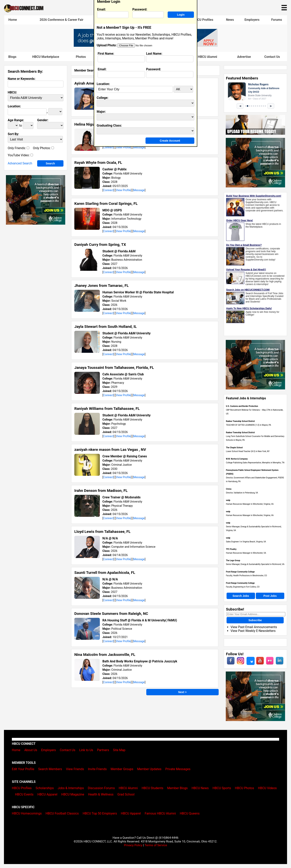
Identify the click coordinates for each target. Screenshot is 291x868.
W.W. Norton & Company (237, 459)
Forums (277, 20)
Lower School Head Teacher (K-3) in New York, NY (248, 451)
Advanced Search (20, 163)
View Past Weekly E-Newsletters (253, 631)
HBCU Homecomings (27, 813)
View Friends (75, 769)
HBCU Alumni (128, 788)
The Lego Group (233, 560)
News (230, 20)
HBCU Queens (190, 813)
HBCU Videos (267, 788)
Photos (81, 57)
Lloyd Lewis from (102, 532)
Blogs (12, 57)
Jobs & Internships (71, 788)
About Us (31, 750)
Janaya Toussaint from (114, 368)
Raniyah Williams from (107, 409)
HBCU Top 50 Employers (100, 813)
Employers (252, 20)
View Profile (123, 147)
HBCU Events (24, 794)
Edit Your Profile (23, 769)
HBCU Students (152, 788)
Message (139, 147)
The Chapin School (234, 448)
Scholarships (45, 788)
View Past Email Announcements (254, 627)
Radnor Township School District (240, 421)
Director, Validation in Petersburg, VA (242, 493)
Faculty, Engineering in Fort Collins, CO (243, 587)
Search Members (50, 769)
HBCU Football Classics (62, 813)
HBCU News (200, 788)
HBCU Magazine (73, 794)
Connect (108, 147)
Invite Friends (97, 769)
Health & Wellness (101, 794)
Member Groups (122, 769)
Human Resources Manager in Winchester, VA (246, 553)
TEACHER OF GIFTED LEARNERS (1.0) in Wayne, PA (248, 425)
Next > (182, 692)
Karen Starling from (106, 204)
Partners (103, 750)
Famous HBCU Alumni (202, 57)
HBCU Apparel (47, 794)
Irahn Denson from (101, 491)
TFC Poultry (231, 549)
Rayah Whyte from (98, 163)
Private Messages (178, 769)
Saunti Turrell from (105, 573)
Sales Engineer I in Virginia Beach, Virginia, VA (246, 542)
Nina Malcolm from (105, 655)
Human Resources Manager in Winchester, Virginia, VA (250, 504)
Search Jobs (241, 596)
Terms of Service (156, 845)
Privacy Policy (133, 845)
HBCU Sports (222, 788)
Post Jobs (270, 596)
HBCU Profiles (203, 20)
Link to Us (86, 750)
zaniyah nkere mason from (110, 450)
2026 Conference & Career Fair (61, 20)
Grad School (126, 794)
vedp (228, 500)
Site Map (119, 750)
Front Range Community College (240, 572)
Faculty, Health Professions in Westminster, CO (246, 576)
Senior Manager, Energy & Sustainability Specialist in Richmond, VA (255, 564)
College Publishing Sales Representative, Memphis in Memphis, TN (255, 463)
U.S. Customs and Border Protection (242, 406)
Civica (229, 489)
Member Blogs (178, 788)
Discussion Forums (101, 788)
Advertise (244, 57)
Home (13, 20)
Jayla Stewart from (105, 327)
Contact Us (272, 57)
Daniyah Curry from (100, 245)
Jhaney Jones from (102, 286)
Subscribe (255, 620)
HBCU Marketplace (46, 57)
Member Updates (149, 769)
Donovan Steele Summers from (111, 614)
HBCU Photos (244, 788)
